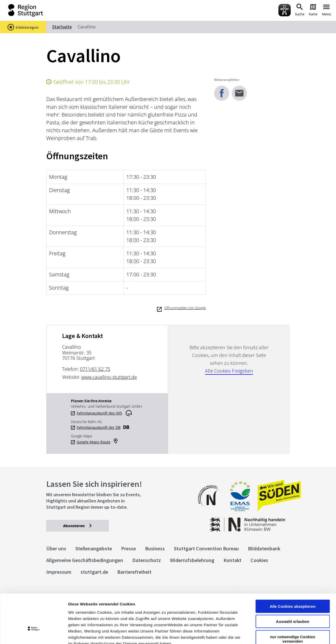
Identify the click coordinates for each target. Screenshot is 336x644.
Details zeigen (276, 634)
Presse (129, 548)
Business (155, 548)
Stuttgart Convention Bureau (206, 548)
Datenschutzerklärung (115, 613)
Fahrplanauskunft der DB (99, 428)
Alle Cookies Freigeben (229, 371)
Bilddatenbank (264, 548)
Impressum (79, 613)
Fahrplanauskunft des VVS (99, 413)
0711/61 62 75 (95, 369)
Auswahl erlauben (293, 585)
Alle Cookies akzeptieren (293, 569)
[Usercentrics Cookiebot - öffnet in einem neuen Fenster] (34, 634)
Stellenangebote (94, 548)
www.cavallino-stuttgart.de (109, 377)
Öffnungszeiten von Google (185, 308)
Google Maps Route (94, 442)
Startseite (62, 27)
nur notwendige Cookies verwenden (293, 602)
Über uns (56, 548)
